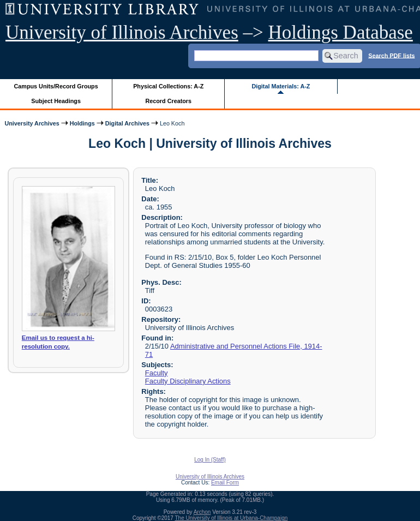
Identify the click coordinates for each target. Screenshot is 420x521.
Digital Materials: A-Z (281, 86)
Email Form (225, 483)
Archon (202, 512)
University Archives (32, 123)
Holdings (82, 123)
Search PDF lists (391, 55)
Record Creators (168, 101)
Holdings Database (341, 32)
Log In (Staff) (210, 460)
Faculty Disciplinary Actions (188, 381)
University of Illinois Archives (122, 32)
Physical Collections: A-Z (168, 86)
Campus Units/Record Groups (56, 86)
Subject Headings (56, 101)
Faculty (157, 373)
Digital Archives (127, 123)
